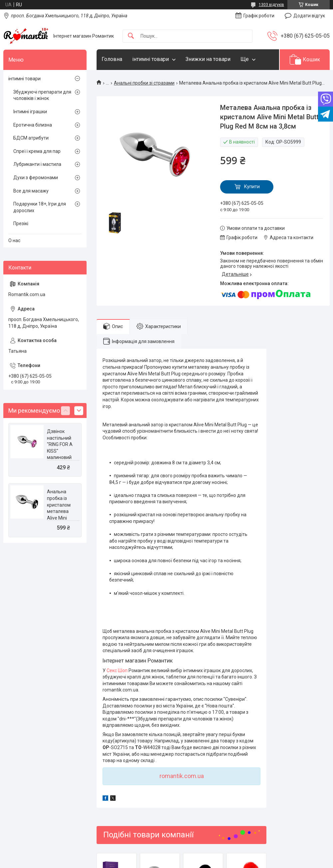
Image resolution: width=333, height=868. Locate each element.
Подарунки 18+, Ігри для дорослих (40, 207)
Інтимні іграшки (30, 112)
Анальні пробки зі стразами (144, 83)
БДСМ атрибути (31, 138)
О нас (14, 240)
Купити (252, 187)
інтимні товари (151, 59)
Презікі (21, 223)
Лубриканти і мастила (37, 164)
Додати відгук (309, 16)
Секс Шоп (117, 670)
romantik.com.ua (182, 776)
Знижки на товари (208, 59)
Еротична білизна (33, 125)
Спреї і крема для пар (37, 151)
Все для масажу (31, 191)
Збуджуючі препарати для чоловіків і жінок (42, 95)
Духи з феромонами (36, 178)
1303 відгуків (271, 5)
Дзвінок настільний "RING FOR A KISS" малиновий (60, 444)
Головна (112, 59)
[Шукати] (131, 36)
